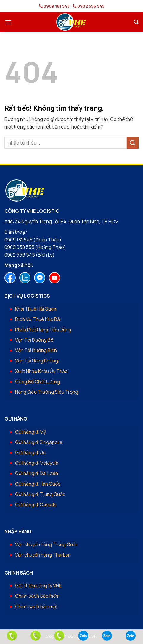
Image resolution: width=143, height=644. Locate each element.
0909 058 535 (19, 247)
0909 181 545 (57, 6)
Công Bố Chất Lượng (37, 382)
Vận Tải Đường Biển (36, 350)
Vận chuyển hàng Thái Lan (43, 555)
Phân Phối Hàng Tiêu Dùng (43, 330)
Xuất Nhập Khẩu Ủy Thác (41, 371)
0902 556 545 (91, 6)
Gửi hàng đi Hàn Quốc (38, 484)
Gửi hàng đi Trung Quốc (40, 494)
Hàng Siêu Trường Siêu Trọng (47, 392)
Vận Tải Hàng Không (37, 361)
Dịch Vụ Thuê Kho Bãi (38, 319)
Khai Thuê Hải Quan (36, 309)
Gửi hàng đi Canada (36, 505)
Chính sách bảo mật (36, 606)
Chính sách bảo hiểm (37, 596)
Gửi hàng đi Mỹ (30, 432)
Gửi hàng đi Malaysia (37, 463)
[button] (8, 22)
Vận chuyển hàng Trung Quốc (47, 544)
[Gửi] (133, 143)
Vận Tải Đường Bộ (34, 340)
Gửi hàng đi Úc (30, 452)
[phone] (12, 636)
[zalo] (83, 636)
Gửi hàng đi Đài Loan (37, 473)
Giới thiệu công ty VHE (38, 585)
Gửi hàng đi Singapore (39, 442)
